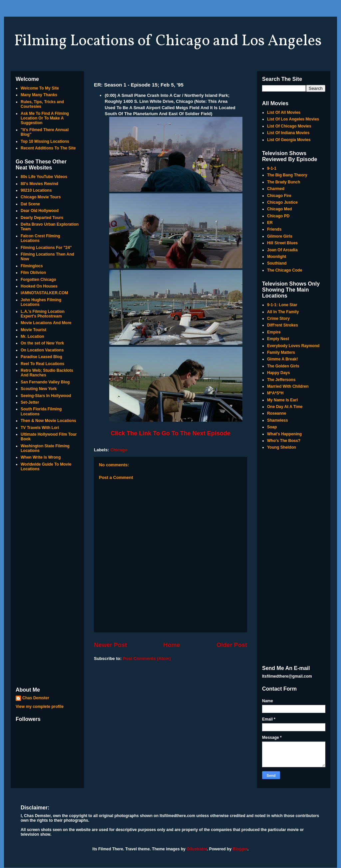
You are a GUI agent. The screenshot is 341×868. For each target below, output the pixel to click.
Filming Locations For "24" (46, 248)
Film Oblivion (33, 273)
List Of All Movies (284, 112)
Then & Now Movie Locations (48, 421)
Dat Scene (30, 204)
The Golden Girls (283, 366)
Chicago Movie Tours (41, 197)
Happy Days (279, 373)
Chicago (119, 450)
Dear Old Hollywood (40, 211)
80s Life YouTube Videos (44, 177)
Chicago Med (280, 209)
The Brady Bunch (284, 182)
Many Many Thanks (39, 95)
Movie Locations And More (46, 323)
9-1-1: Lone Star (282, 305)
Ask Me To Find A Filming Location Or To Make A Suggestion (45, 118)
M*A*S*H (275, 393)
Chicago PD (278, 216)
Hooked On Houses (39, 286)
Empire (274, 332)
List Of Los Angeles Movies (293, 119)
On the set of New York (42, 343)
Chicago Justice (282, 202)
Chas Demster (36, 698)
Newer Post (110, 645)
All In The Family (283, 312)
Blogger (240, 849)
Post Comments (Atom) (147, 658)
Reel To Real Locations (42, 364)
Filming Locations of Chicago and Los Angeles (168, 41)
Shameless (278, 420)
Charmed (276, 189)
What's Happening (284, 434)
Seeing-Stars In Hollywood (46, 396)
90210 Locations (36, 190)
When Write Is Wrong (41, 457)
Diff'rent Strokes (283, 325)
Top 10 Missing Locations (45, 141)
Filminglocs (32, 266)
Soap (272, 427)
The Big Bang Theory (287, 175)
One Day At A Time (285, 407)
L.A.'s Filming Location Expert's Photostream (43, 314)
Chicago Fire (279, 196)
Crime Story (278, 319)
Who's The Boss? (284, 441)
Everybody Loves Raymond (293, 346)
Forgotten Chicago (38, 280)
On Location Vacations (42, 350)
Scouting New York (39, 389)
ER (270, 223)
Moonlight (277, 257)
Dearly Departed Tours (42, 218)
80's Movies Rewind (39, 184)
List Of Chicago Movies (289, 126)
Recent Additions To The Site (48, 148)
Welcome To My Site (40, 88)
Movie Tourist (33, 330)
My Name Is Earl (282, 400)
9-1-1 (272, 168)
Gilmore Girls (280, 236)
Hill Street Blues (282, 243)
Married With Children (288, 386)
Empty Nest (278, 339)
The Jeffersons (281, 380)
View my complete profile (40, 707)
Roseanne (277, 413)
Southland (277, 263)
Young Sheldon (282, 447)
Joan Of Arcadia (282, 250)
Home (172, 645)
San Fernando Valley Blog (45, 382)
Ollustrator (197, 849)
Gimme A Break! (282, 359)
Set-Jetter (30, 402)
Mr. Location (32, 336)
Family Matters (281, 352)
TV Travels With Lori (40, 428)
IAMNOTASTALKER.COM (44, 293)
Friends (274, 229)
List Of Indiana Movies (288, 133)
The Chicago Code (285, 270)
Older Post (232, 645)
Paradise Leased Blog (41, 357)
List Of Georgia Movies (289, 140)
